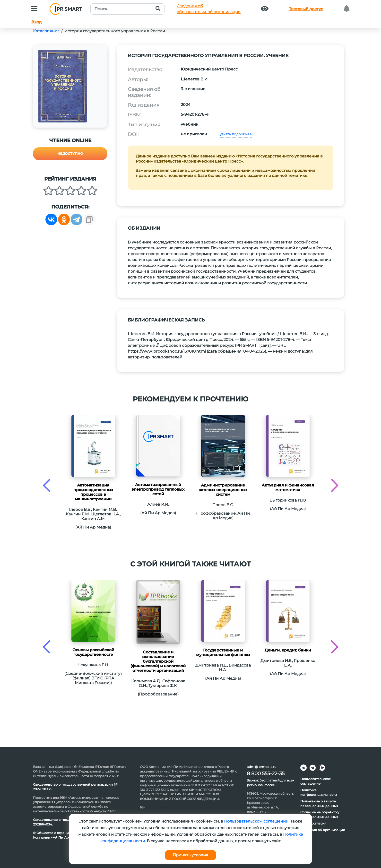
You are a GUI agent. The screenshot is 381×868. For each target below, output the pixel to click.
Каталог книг (46, 31)
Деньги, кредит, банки (288, 650)
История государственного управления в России (115, 31)
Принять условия (190, 855)
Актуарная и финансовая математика (288, 487)
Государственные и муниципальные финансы (223, 652)
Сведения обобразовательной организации (209, 9)
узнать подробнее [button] (235, 134)
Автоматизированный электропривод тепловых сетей (158, 489)
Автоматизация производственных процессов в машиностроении (93, 492)
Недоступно (70, 154)
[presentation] (47, 485)
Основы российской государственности (93, 652)
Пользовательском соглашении (256, 821)
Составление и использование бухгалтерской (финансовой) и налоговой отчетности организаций (158, 661)
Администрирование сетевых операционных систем (223, 490)
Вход (36, 22)
